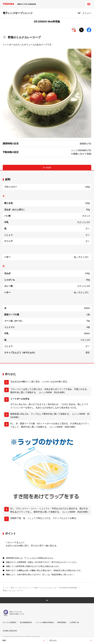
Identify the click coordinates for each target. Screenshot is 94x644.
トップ (5, 588)
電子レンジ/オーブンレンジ (21, 588)
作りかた (53, 640)
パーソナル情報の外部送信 (45, 622)
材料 (4, 640)
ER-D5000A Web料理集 (68, 588)
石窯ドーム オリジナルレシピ (45, 588)
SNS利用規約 (62, 622)
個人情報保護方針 (26, 622)
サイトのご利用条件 (10, 622)
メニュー (87, 13)
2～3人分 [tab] (47, 168)
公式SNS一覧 (74, 622)
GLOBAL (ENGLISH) (10, 631)
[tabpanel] (47, 267)
